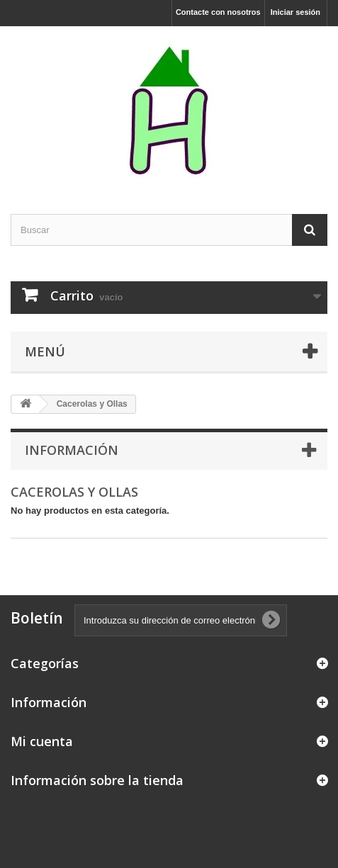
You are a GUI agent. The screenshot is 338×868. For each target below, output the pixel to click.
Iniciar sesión (295, 12)
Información (72, 450)
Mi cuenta (42, 741)
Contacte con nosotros (218, 12)
